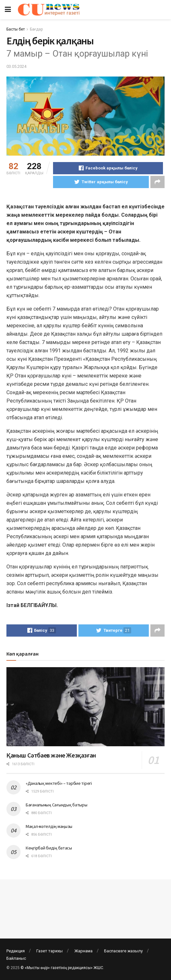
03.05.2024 (16, 66)
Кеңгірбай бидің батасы (49, 848)
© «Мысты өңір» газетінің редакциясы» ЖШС (62, 968)
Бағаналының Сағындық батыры (56, 805)
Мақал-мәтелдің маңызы (49, 826)
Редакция (16, 951)
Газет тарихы (50, 951)
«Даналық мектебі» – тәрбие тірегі (59, 783)
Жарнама (83, 951)
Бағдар (36, 29)
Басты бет (16, 29)
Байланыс (16, 958)
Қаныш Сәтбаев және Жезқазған (51, 755)
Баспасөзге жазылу (123, 951)
